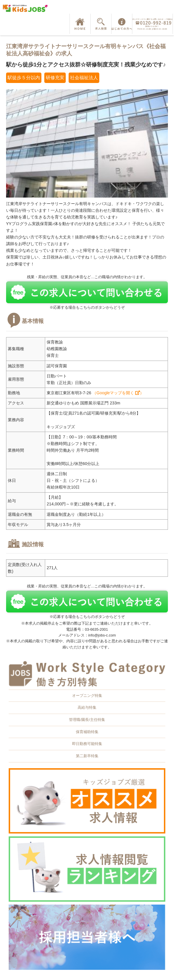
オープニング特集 (87, 696)
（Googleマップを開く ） (118, 393)
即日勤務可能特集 (87, 744)
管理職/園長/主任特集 (87, 720)
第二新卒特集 (87, 756)
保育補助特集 (87, 732)
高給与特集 (87, 707)
